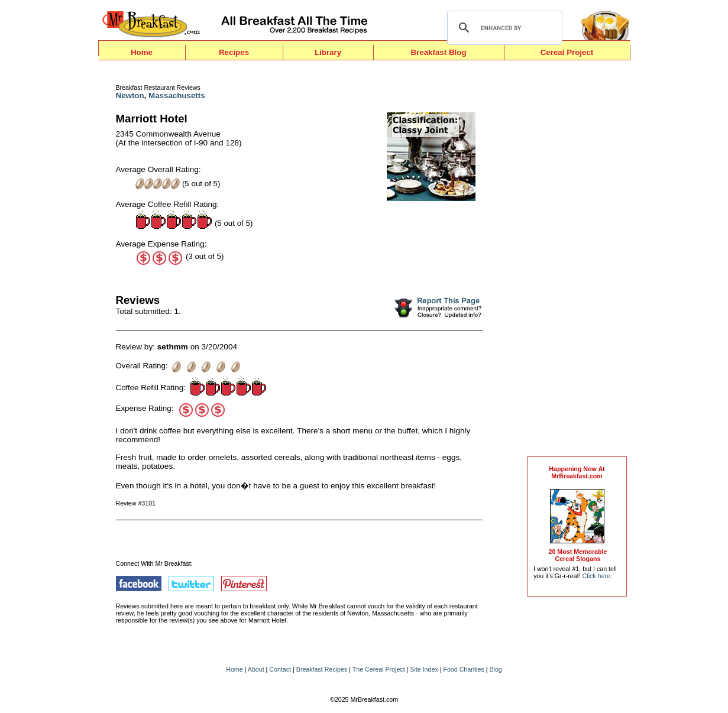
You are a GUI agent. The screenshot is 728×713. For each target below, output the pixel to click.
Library (328, 52)
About (256, 669)
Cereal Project (567, 52)
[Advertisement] (577, 261)
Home (142, 52)
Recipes (234, 52)
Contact (280, 669)
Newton (130, 95)
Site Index (424, 669)
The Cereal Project (379, 669)
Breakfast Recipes (322, 669)
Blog (495, 669)
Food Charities (463, 669)
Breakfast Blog (438, 52)
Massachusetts (177, 95)
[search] (503, 28)
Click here (596, 576)
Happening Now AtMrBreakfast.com (577, 472)
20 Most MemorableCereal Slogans (578, 555)
